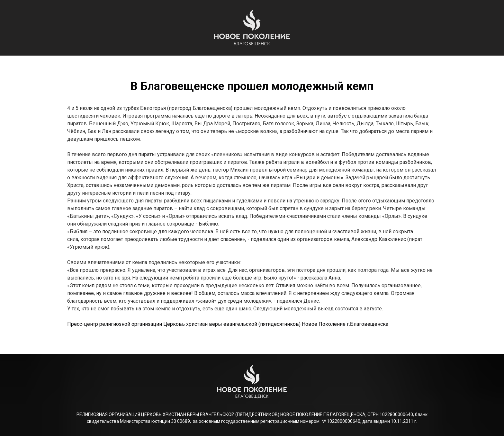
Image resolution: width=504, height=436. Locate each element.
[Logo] (252, 28)
